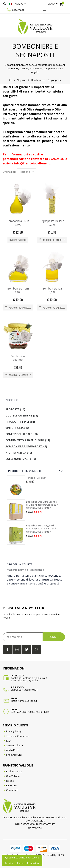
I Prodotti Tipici (20, 422)
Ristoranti (12, 785)
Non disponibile (18, 240)
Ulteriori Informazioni (27, 863)
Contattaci (12, 790)
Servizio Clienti (14, 745)
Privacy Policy (14, 731)
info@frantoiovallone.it (24, 701)
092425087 (18, 10)
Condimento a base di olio (28, 440)
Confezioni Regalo (22, 434)
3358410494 (31, 690)
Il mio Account (14, 755)
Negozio (22, 80)
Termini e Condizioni (18, 736)
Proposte (15, 409)
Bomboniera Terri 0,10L (18, 290)
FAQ (8, 741)
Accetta (9, 863)
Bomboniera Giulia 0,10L (18, 223)
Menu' (51, 4)
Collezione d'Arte (21, 459)
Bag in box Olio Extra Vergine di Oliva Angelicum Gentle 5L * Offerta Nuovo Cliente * (42, 505)
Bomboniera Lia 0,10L (52, 290)
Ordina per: (9, 172)
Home (11, 80)
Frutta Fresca (19, 453)
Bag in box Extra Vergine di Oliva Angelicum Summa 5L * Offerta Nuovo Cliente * (41, 529)
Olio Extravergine (22, 415)
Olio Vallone (13, 776)
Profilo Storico (14, 771)
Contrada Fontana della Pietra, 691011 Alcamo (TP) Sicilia (29, 679)
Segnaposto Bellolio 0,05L (52, 223)
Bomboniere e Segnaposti (26, 446)
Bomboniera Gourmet (18, 358)
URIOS (60, 855)
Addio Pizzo (13, 750)
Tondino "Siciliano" (36, 478)
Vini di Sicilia (17, 428)
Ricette (10, 781)
